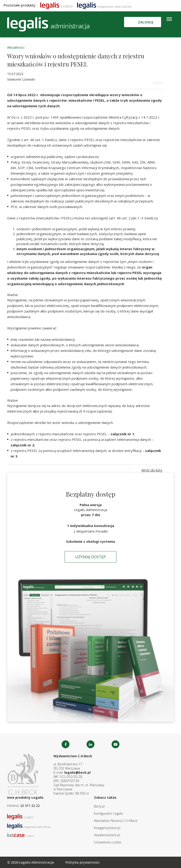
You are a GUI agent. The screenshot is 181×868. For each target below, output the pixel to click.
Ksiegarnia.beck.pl (107, 828)
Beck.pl (99, 806)
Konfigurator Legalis (109, 813)
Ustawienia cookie (108, 842)
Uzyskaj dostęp (90, 557)
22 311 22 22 (30, 806)
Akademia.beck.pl (107, 835)
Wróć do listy (152, 470)
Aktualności (16, 47)
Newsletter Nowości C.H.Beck (116, 821)
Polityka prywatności (83, 862)
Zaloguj (146, 22)
